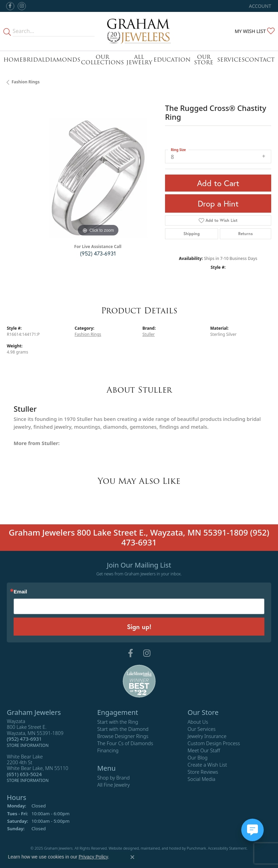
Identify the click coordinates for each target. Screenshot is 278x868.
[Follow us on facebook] (10, 6)
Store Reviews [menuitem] (203, 772)
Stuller (149, 334)
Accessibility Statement (227, 848)
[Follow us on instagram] (22, 6)
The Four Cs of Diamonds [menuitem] (125, 743)
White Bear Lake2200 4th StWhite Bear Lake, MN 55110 (38, 768)
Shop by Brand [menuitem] (113, 778)
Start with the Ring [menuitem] (118, 722)
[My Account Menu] (260, 6)
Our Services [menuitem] (201, 729)
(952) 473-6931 (98, 253)
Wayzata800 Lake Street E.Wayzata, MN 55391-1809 (35, 733)
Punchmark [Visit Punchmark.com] (197, 848)
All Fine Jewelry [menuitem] (114, 785)
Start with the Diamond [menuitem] (123, 729)
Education (172, 60)
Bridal (34, 60)
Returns (246, 234)
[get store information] (28, 745)
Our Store (204, 60)
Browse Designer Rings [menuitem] (123, 736)
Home (13, 60)
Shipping (192, 234)
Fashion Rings (26, 82)
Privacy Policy (93, 857)
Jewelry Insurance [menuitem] (207, 736)
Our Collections (102, 60)
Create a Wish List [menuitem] (207, 765)
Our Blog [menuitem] (198, 758)
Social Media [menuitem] (201, 779)
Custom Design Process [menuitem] (214, 743)
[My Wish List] (255, 31)
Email (20, 592)
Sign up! (139, 627)
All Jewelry (139, 60)
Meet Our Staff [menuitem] (204, 750)
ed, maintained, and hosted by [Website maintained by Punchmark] (160, 848)
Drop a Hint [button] (218, 203)
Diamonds (63, 60)
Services (231, 60)
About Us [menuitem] (198, 722)
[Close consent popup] (132, 857)
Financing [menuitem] (108, 750)
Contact (260, 60)
